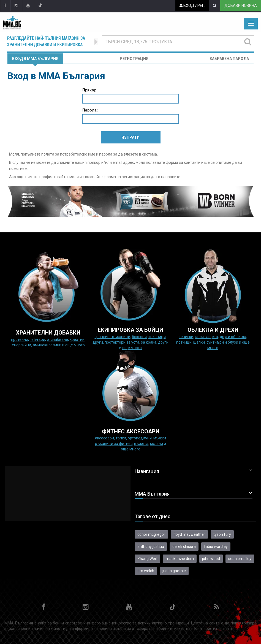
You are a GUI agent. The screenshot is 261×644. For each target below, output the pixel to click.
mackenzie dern (180, 559)
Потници (184, 342)
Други (98, 342)
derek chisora (184, 547)
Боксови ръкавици (149, 337)
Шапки (199, 342)
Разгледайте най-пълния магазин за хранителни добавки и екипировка (46, 42)
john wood (211, 559)
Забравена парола (229, 59)
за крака (149, 342)
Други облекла (233, 337)
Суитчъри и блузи (222, 342)
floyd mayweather (189, 534)
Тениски (186, 337)
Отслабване (57, 339)
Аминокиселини (47, 345)
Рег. (201, 6)
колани (157, 444)
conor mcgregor (151, 534)
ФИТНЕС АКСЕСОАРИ (131, 431)
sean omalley (240, 559)
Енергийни (21, 345)
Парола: (90, 110)
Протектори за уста (122, 342)
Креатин (77, 339)
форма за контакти (183, 162)
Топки (121, 438)
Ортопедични (140, 438)
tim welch (146, 571)
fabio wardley (216, 547)
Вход (187, 6)
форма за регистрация (124, 177)
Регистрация (134, 59)
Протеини (20, 339)
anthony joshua (151, 547)
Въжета (141, 444)
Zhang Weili (147, 559)
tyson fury (222, 534)
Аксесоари (104, 438)
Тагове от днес (153, 517)
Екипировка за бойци (130, 330)
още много (75, 345)
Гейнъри (37, 339)
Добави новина (241, 6)
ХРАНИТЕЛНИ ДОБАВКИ (48, 333)
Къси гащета (206, 337)
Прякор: (90, 90)
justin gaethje (174, 571)
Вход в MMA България (35, 59)
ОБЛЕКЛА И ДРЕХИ (213, 330)
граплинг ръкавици (112, 337)
